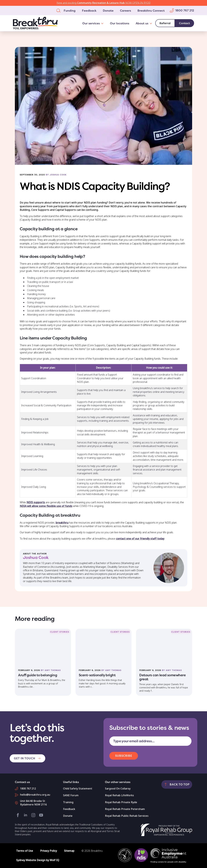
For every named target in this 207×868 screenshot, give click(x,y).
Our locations (120, 23)
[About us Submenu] (152, 23)
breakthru (62, 523)
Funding (70, 10)
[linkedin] (26, 815)
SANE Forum (71, 795)
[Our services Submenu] (103, 23)
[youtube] (41, 815)
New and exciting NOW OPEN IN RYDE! (104, 3)
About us (142, 23)
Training (68, 802)
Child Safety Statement (78, 789)
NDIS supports (36, 502)
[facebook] (18, 815)
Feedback (89, 10)
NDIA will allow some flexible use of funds (46, 506)
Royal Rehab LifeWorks (119, 795)
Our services (91, 23)
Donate (108, 10)
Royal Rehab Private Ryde (121, 802)
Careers (125, 10)
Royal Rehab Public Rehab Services (127, 816)
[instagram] (33, 815)
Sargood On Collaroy (118, 789)
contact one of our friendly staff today (140, 539)
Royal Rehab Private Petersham (125, 809)
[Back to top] (177, 784)
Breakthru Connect (151, 10)
